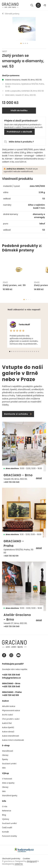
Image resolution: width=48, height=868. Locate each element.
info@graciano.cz (11, 678)
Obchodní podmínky (11, 859)
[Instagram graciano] (11, 655)
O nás (5, 806)
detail (39, 478)
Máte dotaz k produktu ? (19, 142)
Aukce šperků (8, 727)
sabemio (19, 864)
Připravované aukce (11, 710)
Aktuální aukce (9, 706)
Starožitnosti (8, 751)
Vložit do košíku (19, 110)
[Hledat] (32, 5)
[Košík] (38, 5)
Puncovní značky (9, 836)
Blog (4, 815)
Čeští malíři (7, 828)
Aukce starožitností (10, 736)
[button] (24, 300)
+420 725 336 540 (12, 482)
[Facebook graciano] (4, 655)
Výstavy (6, 819)
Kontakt (5, 832)
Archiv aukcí (7, 715)
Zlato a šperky (8, 783)
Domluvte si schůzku (18, 414)
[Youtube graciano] (18, 655)
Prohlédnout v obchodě (19, 132)
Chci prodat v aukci (11, 719)
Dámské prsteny (11, 14)
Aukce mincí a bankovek (13, 740)
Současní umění (9, 764)
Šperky (5, 759)
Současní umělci (9, 823)
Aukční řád (7, 723)
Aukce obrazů (8, 732)
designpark (32, 861)
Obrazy (5, 755)
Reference (7, 811)
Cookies (26, 859)
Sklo (4, 768)
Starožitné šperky (10, 796)
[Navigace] (45, 5)
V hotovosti (7, 779)
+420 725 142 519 (11, 556)
